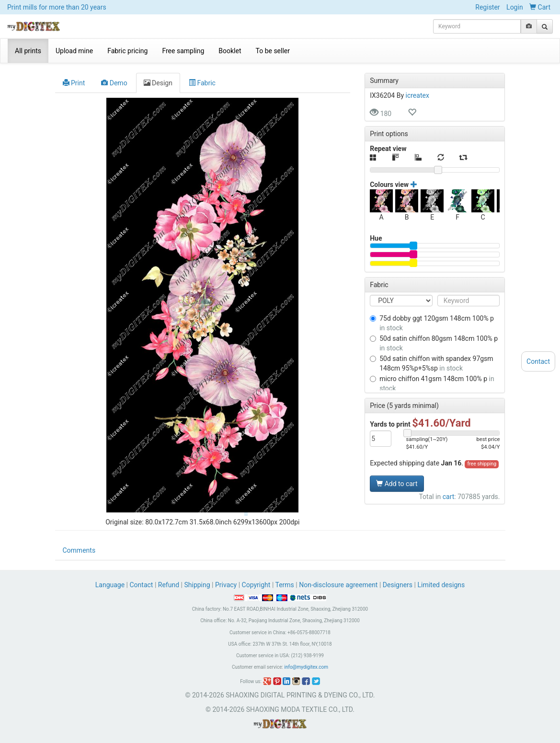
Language (111, 585)
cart (449, 497)
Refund (169, 585)
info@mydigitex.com (306, 667)
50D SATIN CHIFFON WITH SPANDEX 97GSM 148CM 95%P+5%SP (431, 363)
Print (74, 83)
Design (158, 83)
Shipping (197, 585)
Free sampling (183, 51)
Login (515, 7)
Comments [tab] (79, 550)
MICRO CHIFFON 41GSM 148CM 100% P (432, 383)
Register (487, 7)
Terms (285, 585)
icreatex (417, 95)
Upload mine (74, 51)
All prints (28, 51)
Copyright (256, 585)
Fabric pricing (127, 51)
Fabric (202, 83)
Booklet (230, 51)
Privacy (226, 585)
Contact (142, 585)
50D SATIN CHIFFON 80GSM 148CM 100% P (434, 343)
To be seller (273, 51)
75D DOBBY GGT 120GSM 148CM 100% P (432, 323)
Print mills (57, 7)
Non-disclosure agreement (338, 585)
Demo (114, 83)
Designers (398, 585)
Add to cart (397, 484)
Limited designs (441, 585)
